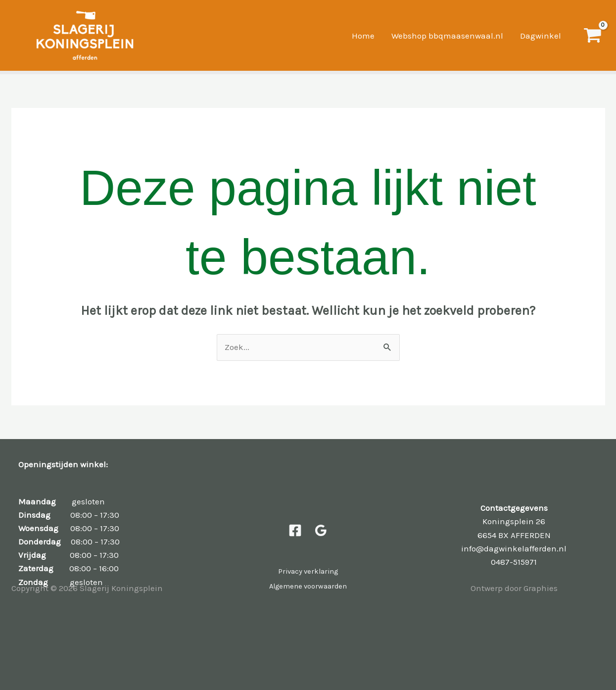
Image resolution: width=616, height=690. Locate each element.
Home (363, 36)
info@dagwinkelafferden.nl (514, 548)
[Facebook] (295, 530)
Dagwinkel (541, 36)
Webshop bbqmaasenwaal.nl (447, 36)
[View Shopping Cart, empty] (592, 35)
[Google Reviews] (321, 530)
